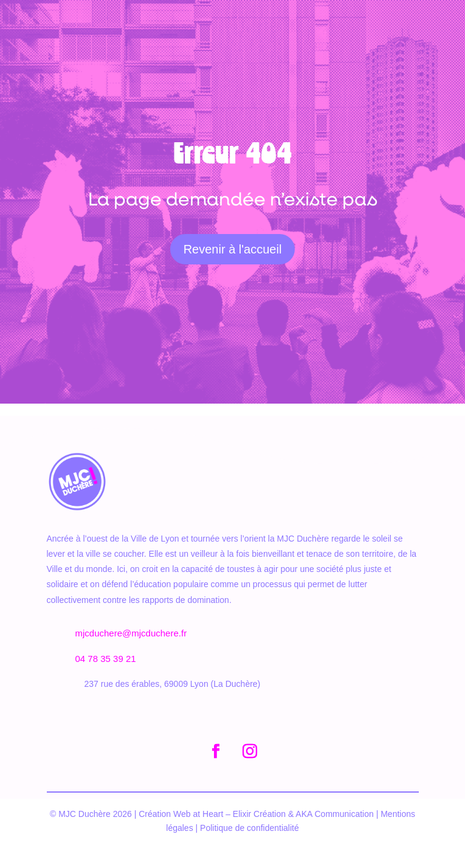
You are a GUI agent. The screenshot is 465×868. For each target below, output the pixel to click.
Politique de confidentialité (250, 828)
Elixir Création (260, 814)
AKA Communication (334, 814)
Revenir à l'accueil (233, 249)
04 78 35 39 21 (106, 659)
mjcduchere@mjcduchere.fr (131, 633)
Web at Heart (197, 814)
